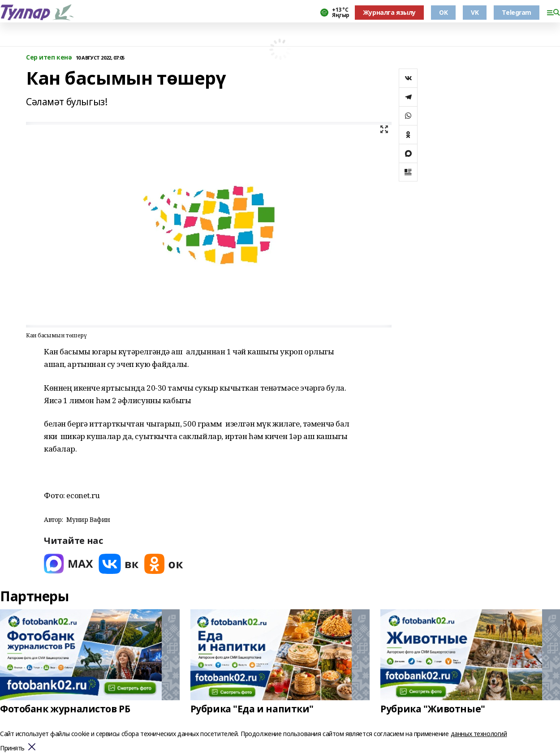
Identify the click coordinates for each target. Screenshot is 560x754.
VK (475, 12)
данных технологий (479, 734)
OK (443, 12)
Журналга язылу (389, 12)
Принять (12, 748)
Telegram (517, 12)
